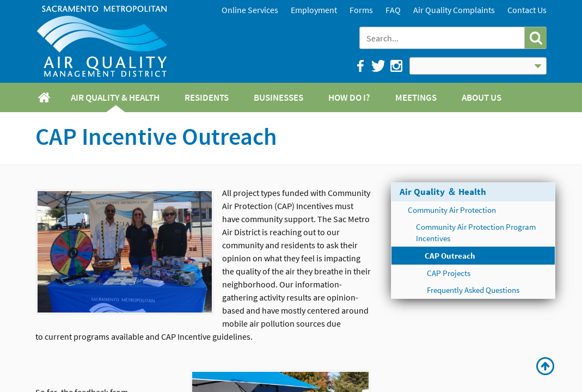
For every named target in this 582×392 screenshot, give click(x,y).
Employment (314, 10)
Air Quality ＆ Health (443, 192)
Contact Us (527, 10)
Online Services (250, 10)
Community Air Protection (452, 210)
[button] (535, 38)
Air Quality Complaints (454, 10)
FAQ (393, 10)
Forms (361, 10)
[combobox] (443, 38)
